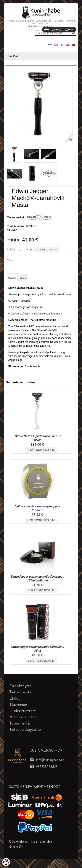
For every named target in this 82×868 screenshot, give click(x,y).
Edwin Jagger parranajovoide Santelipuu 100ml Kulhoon (37, 578)
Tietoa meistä (20, 692)
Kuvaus (12, 278)
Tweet (11, 261)
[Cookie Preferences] (6, 862)
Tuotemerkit (20, 723)
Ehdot (15, 698)
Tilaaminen (18, 704)
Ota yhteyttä (20, 686)
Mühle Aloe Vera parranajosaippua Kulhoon (37, 508)
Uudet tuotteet (23, 711)
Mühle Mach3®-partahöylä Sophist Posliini (37, 438)
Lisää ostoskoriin (46, 250)
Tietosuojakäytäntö (25, 729)
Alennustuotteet (24, 717)
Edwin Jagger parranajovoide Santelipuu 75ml (37, 649)
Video (23, 278)
